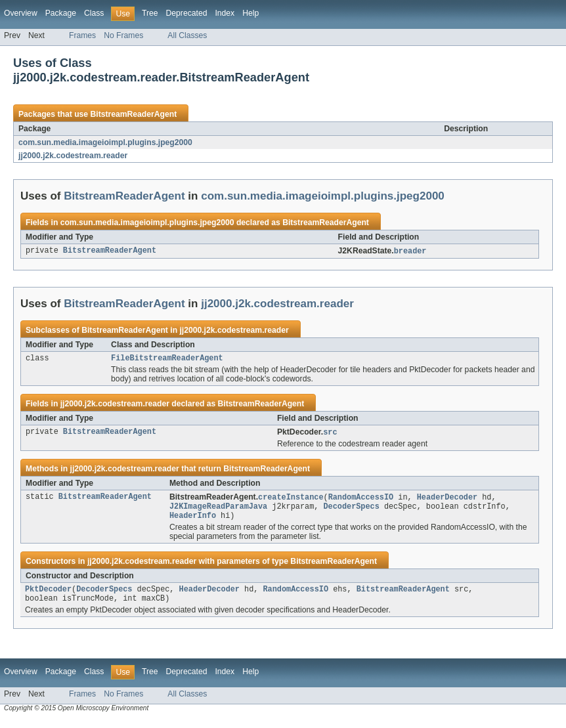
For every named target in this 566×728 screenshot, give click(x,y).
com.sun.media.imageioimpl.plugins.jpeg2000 (105, 142)
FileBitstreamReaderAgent (167, 360)
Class (94, 13)
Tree (150, 13)
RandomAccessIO (361, 500)
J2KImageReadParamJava (218, 511)
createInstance (291, 500)
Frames (82, 35)
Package (61, 13)
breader (410, 251)
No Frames (123, 35)
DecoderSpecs (351, 511)
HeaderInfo (193, 521)
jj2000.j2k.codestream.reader (73, 156)
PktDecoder (48, 596)
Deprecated (187, 13)
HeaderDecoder (447, 500)
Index (225, 13)
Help (250, 13)
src (330, 435)
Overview (21, 13)
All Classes (187, 35)
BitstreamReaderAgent (133, 114)
